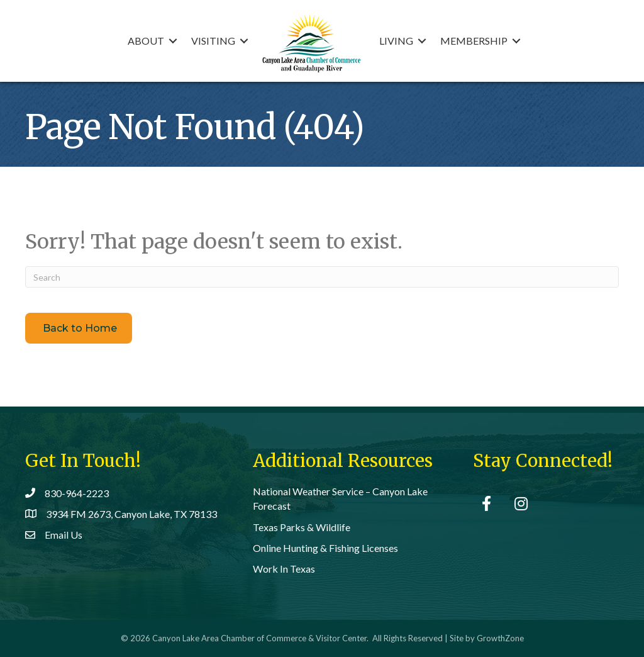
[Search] (322, 277)
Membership (474, 41)
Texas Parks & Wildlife (302, 527)
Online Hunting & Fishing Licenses (325, 548)
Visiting (213, 41)
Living (396, 41)
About (146, 41)
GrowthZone (500, 638)
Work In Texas (284, 569)
